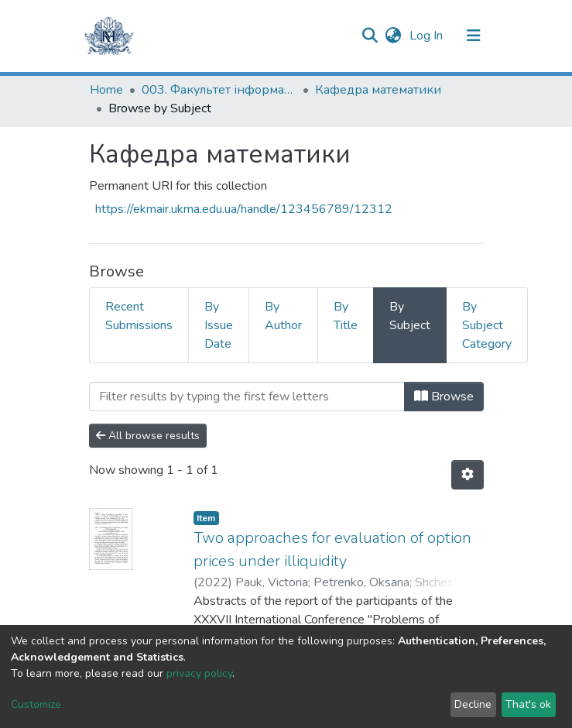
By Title (346, 316)
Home (106, 90)
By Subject (410, 316)
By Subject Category (487, 325)
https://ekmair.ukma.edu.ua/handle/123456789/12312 (244, 209)
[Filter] (247, 397)
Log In (428, 36)
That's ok (528, 704)
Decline (473, 704)
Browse (444, 397)
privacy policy (199, 673)
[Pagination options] (468, 475)
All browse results (148, 436)
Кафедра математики (378, 90)
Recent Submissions (139, 316)
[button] (394, 36)
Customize (36, 704)
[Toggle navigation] (474, 36)
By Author (283, 316)
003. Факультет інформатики (219, 90)
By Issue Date (219, 325)
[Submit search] (370, 36)
